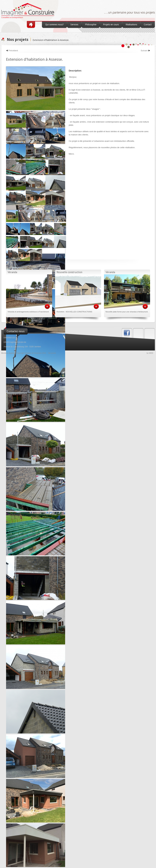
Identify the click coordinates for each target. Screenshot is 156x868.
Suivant (144, 51)
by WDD (150, 353)
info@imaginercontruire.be (15, 342)
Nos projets (18, 40)
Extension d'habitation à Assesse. (51, 40)
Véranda (12, 272)
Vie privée (52, 353)
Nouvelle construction (69, 272)
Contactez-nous (16, 331)
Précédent (13, 51)
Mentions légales (8, 353)
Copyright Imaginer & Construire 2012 (31, 353)
